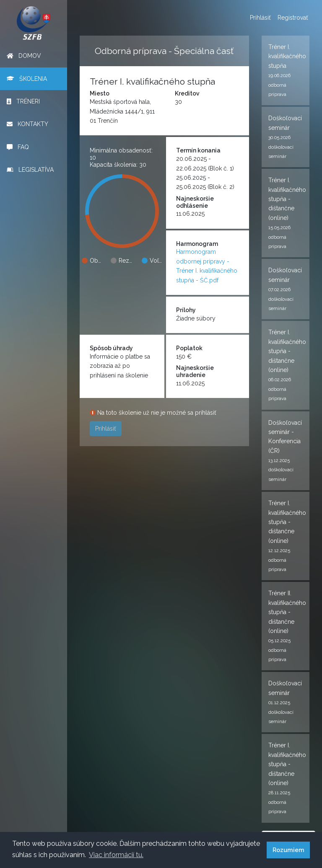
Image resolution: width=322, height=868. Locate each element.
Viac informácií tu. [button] (116, 855)
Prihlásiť (260, 18)
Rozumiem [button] (288, 850)
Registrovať (293, 18)
